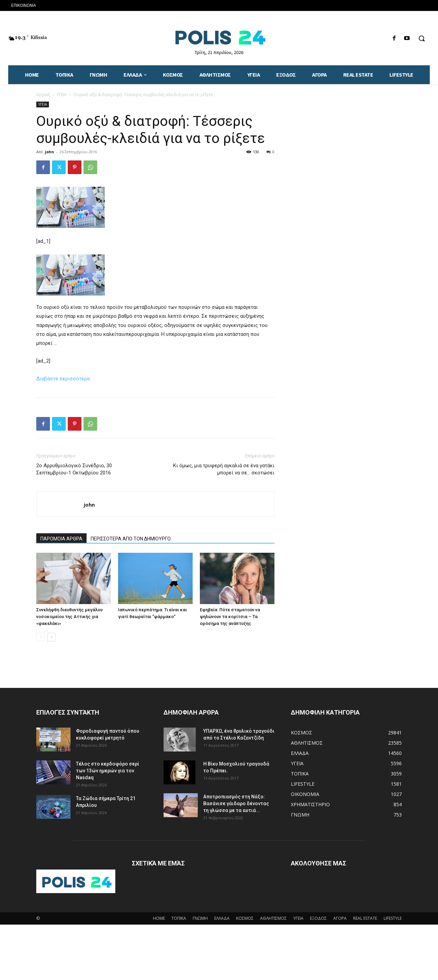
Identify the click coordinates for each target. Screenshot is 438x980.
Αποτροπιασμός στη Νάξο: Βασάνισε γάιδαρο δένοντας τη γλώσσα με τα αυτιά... (236, 803)
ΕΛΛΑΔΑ (222, 918)
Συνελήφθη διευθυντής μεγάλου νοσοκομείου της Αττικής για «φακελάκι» (69, 617)
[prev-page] (41, 637)
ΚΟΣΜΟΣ (245, 918)
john (49, 152)
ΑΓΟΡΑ (340, 918)
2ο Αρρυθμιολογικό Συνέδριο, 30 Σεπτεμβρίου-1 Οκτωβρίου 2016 (74, 469)
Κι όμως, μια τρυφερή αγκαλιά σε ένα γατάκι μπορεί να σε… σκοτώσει (224, 469)
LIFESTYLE (393, 918)
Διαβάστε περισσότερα (63, 379)
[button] (422, 38)
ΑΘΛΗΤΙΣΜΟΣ (273, 918)
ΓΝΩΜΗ (200, 918)
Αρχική (43, 95)
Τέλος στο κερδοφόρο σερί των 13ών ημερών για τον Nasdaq (108, 771)
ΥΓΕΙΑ (62, 95)
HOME (159, 918)
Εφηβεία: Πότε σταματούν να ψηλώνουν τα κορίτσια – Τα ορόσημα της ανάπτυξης (230, 617)
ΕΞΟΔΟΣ (318, 918)
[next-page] (51, 637)
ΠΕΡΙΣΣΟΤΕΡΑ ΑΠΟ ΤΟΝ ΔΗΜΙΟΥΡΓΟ (131, 539)
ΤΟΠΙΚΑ (179, 918)
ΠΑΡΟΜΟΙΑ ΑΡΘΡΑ (61, 539)
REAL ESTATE (365, 918)
